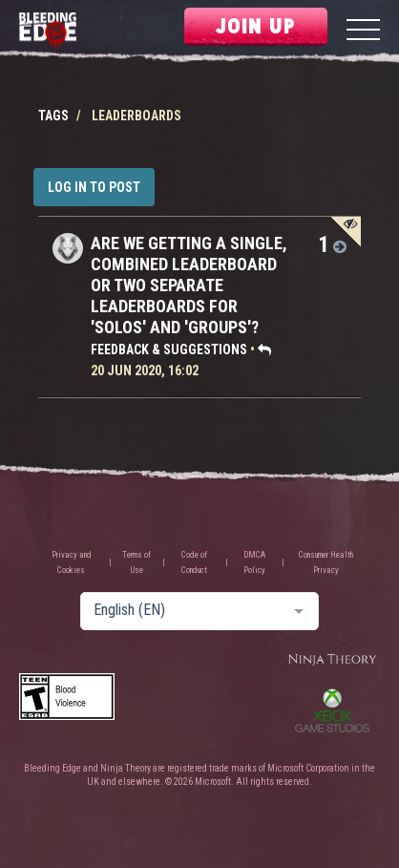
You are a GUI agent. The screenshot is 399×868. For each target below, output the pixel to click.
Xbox (332, 710)
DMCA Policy (254, 562)
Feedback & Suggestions (169, 349)
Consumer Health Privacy (326, 562)
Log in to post (94, 187)
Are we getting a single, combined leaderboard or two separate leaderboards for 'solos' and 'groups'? (189, 285)
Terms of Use (136, 562)
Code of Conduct (194, 562)
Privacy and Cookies (72, 562)
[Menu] (363, 32)
